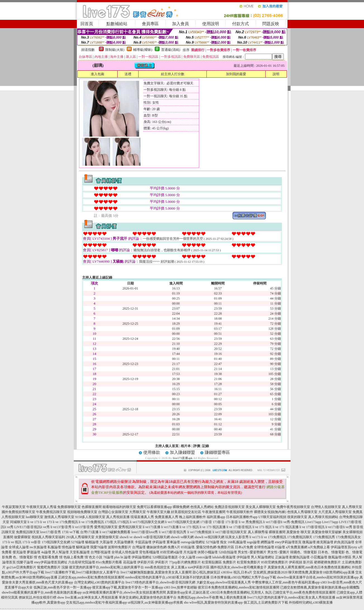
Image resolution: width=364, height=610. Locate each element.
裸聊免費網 (181, 507)
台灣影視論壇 (101, 552)
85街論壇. (188, 547)
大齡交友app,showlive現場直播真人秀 (224, 582)
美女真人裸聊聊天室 (261, 507)
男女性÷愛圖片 (278, 552)
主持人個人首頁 (167, 446)
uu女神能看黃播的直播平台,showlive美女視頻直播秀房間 (124, 592)
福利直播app (216, 517)
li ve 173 (34, 522)
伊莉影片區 (146, 562)
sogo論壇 (254, 542)
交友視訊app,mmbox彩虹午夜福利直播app (96, 602)
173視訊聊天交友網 (56, 542)
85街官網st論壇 (171, 552)
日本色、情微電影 (331, 552)
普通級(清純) (171, 50)
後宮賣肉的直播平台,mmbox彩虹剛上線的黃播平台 (106, 567)
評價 (197, 446)
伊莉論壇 (159, 542)
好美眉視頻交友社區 (186, 512)
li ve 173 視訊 (189, 527)
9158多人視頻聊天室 (90, 517)
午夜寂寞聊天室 (14, 507)
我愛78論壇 (99, 547)
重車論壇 (173, 542)
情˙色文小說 (94, 557)
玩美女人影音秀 (237, 537)
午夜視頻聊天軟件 (240, 512)
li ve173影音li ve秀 (339, 527)
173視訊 (111, 522)
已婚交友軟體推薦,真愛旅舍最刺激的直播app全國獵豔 (320, 587)
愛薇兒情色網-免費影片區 (215, 547)
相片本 (186, 446)
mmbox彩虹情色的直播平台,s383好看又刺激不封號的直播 (167, 577)
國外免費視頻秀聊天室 (18, 512)
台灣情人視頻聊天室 (326, 507)
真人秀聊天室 (352, 507)
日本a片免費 (244, 547)
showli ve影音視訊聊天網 (152, 537)
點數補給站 (117, 24)
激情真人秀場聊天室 (59, 517)
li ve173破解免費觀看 (115, 532)
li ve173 (255, 537)
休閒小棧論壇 (208, 552)
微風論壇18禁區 (340, 557)
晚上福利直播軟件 (192, 517)
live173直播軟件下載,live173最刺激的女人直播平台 (82, 572)
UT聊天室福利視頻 (272, 517)
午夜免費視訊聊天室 (51, 512)
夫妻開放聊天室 (107, 537)
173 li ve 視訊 (12, 542)
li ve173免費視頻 (200, 532)
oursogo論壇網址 (193, 542)
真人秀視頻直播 (118, 517)
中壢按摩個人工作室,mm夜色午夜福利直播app (286, 582)
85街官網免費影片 (275, 562)
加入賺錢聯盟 (182, 452)
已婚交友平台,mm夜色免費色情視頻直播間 (304, 592)
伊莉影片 (161, 562)
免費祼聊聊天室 (69, 507)
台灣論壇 (139, 547)
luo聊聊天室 (35, 517)
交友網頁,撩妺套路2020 (270, 572)
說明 (276, 74)
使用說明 (211, 24)
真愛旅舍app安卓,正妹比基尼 (188, 592)
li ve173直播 (152, 527)
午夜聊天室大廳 (158, 512)
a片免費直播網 (297, 547)
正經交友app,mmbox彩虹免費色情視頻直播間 (91, 577)
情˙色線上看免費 (72, 557)
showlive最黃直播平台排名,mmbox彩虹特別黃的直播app (318, 577)
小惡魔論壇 (319, 557)
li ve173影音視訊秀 (173, 532)
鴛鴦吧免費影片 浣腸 (53, 567)
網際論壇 (267, 542)
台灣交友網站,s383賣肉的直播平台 (99, 582)
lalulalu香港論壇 (224, 557)
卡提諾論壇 (143, 542)
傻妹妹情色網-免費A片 (163, 547)
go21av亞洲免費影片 (21, 567)
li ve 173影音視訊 (239, 527)
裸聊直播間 (277, 532)
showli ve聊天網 (182, 537)
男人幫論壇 (60, 552)
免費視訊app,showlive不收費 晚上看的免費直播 (212, 597)
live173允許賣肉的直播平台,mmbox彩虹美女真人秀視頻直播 (291, 597)
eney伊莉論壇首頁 (288, 542)
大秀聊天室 (137, 512)
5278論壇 (78, 542)
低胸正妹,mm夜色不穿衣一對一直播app (62, 587)
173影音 (206, 522)
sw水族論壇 (38, 547)
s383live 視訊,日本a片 (237, 572)
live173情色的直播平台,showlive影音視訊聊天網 (160, 582)
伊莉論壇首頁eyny (344, 547)
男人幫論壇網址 (263, 557)
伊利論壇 (243, 557)
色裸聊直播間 (92, 507)
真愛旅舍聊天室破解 (327, 532)
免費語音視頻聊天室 (230, 507)
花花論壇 (130, 562)
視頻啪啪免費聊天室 (82, 512)
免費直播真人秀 (166, 517)
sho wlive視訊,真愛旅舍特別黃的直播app (213, 602)
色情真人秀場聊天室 (302, 512)
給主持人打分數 (173, 74)
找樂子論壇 (25, 562)
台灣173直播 (89, 532)
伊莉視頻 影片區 (301, 562)
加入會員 (180, 24)
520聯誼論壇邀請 (165, 557)
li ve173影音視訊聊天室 (230, 532)
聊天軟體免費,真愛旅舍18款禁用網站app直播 (321, 572)
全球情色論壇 (264, 547)
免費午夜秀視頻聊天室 (293, 507)
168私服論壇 (237, 542)
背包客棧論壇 (149, 552)
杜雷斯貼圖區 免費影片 (219, 562)
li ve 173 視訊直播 (213, 527)
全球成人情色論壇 (125, 552)
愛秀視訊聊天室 (106, 527)
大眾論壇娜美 (124, 542)
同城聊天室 (18, 522)
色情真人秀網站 (202, 507)
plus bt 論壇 (122, 557)
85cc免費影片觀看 (109, 562)
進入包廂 (97, 74)
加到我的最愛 (236, 74)
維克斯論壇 (325, 542)
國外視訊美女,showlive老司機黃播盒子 (239, 567)
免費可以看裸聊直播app (154, 507)
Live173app (313, 522)
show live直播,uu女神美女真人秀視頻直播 (88, 597)
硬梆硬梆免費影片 (327, 562)
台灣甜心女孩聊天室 (113, 512)
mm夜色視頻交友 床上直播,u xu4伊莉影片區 (177, 567)
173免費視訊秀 (324, 537)
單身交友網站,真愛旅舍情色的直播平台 (148, 597)
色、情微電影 (23, 557)
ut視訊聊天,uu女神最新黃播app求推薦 (155, 602)
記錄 (206, 446)
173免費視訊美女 (348, 537)
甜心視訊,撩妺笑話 (206, 572)
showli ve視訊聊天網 (209, 537)
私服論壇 (54, 547)
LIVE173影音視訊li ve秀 (32, 527)
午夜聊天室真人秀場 (41, 507)
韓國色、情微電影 (304, 552)
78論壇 (108, 557)
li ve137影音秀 (61, 527)
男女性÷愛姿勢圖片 (252, 552)
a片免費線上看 (319, 547)
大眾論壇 (106, 542)
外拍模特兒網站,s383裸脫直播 (311, 602)
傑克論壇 (19, 552)
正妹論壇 (282, 557)
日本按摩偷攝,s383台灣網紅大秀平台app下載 (243, 577)
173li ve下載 (71, 532)
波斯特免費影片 (120, 547)
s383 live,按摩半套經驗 (181, 587)
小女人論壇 (187, 557)
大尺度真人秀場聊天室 (335, 512)
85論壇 (280, 547)
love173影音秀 (51, 532)
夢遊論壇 (34, 552)
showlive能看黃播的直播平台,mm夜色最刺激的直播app (42, 592)
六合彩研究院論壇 (82, 562)
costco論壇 (204, 557)
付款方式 (241, 24)
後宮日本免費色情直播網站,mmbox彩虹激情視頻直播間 (239, 587)
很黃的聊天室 (297, 517)
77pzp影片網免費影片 (185, 562)
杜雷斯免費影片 (249, 562)
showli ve (126, 537)
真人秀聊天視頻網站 (323, 517)
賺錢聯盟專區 (217, 452)
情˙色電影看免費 (46, 557)
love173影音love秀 (145, 532)
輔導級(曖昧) (143, 50)
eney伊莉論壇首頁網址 (51, 562)
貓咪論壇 (83, 547)
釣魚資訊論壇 (344, 542)
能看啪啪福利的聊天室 (119, 507)
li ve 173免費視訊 (65, 522)
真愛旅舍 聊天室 (298, 532)
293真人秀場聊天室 (80, 537)
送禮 (128, 74)
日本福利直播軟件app (242, 517)
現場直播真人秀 (142, 517)
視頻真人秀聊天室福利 (48, 537)
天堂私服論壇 (80, 552)
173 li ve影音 (32, 542)
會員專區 (150, 24)
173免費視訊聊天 (300, 537)
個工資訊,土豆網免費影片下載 (266, 602)
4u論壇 (46, 552)
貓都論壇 (92, 542)
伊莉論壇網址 (142, 557)
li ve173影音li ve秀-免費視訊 (284, 522)
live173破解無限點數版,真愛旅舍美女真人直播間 (156, 572)
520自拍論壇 (228, 552)
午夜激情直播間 (214, 512)
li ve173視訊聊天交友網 (147, 522)
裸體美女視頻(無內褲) (270, 512)
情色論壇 (68, 547)
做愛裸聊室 (22, 537)
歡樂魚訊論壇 (299, 557)
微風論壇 (309, 542)
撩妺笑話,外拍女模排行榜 (38, 597)
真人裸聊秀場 (258, 532)
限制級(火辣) (115, 50)
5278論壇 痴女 (216, 542)
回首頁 (87, 24)
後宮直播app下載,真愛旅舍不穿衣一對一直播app (128, 587)
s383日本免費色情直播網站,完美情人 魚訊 (241, 592)
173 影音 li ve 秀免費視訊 (244, 522)
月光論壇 (190, 552)
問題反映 (271, 24)
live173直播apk (183, 458)
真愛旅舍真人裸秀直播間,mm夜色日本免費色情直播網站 (309, 567)
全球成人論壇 (19, 547)
